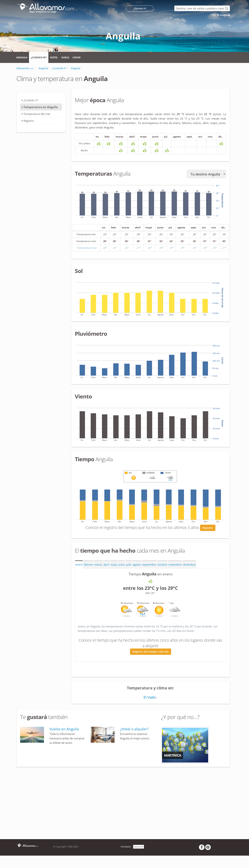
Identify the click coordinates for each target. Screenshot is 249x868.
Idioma (139, 848)
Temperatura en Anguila (41, 107)
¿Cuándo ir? (39, 57)
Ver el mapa (221, 15)
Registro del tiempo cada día (151, 653)
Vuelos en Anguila (64, 730)
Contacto (126, 848)
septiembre (149, 566)
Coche (77, 57)
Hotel (54, 57)
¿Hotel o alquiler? (134, 730)
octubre (162, 566)
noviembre (175, 566)
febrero (88, 566)
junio (122, 566)
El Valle (149, 698)
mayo (114, 566)
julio (129, 566)
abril (106, 566)
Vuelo (65, 57)
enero (79, 566)
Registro (208, 529)
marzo (98, 566)
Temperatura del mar (37, 114)
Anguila (22, 57)
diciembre (189, 566)
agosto (137, 566)
